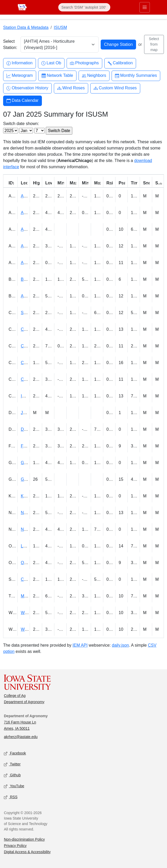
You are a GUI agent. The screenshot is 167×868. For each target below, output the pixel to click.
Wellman (29, 613)
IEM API (80, 645)
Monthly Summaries (136, 76)
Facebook (15, 753)
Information (20, 63)
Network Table (57, 76)
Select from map (154, 44)
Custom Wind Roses (115, 88)
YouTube (14, 786)
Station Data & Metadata (26, 27)
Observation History (27, 88)
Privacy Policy (15, 846)
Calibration (120, 63)
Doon (26, 429)
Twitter (12, 764)
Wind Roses (71, 88)
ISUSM (60, 27)
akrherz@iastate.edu (21, 737)
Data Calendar (23, 101)
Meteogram (20, 76)
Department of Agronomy (24, 702)
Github (12, 775)
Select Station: (10, 44)
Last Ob (51, 63)
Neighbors (94, 76)
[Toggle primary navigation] (145, 7)
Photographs (84, 63)
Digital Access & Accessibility (27, 852)
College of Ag (15, 696)
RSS (11, 797)
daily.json (120, 645)
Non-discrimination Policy (24, 839)
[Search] (84, 7)
